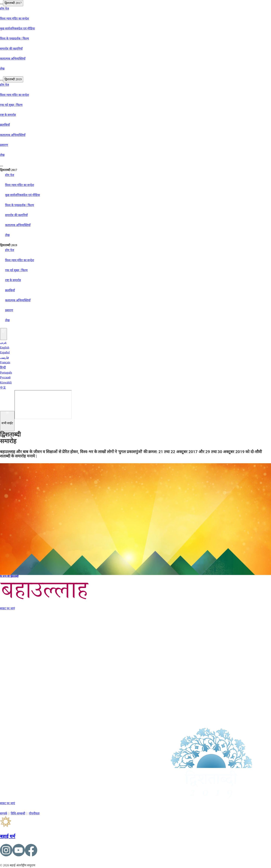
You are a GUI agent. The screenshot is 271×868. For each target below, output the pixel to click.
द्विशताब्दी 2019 (13, 79)
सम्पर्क (4, 813)
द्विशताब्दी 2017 (13, 3)
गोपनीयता (34, 813)
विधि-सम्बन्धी (18, 813)
